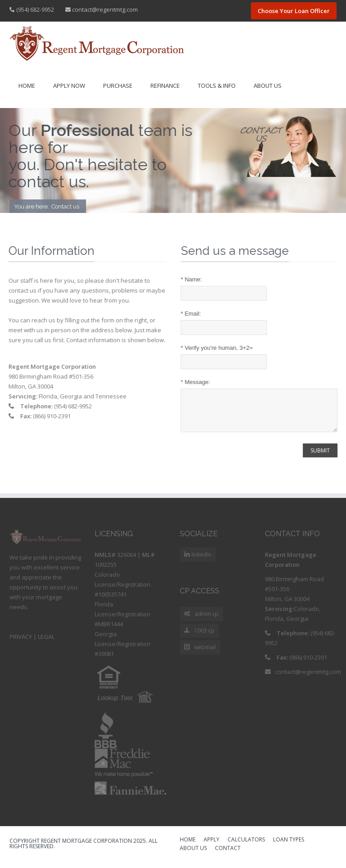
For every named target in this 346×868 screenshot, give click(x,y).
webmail (200, 654)
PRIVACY (21, 643)
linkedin (201, 561)
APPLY (212, 847)
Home (27, 86)
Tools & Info (217, 86)
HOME (188, 847)
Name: (192, 279)
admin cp (201, 621)
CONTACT (228, 855)
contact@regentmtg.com (105, 9)
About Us (268, 86)
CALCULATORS (246, 847)
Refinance (165, 86)
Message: (196, 382)
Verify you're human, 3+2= (218, 348)
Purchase (118, 86)
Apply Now (69, 86)
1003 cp (199, 638)
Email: (192, 314)
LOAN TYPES (289, 847)
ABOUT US (193, 855)
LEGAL (46, 643)
